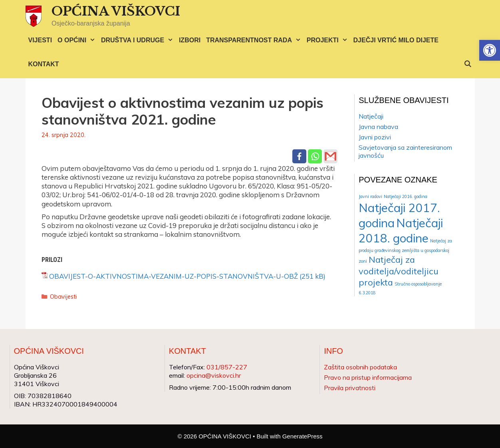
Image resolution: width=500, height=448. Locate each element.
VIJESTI (40, 40)
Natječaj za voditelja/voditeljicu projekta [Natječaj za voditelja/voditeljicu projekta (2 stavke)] (399, 271)
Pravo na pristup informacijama (368, 377)
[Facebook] (299, 156)
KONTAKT (44, 64)
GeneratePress (303, 436)
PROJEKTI (329, 40)
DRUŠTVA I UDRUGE (139, 40)
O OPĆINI (78, 40)
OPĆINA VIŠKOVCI (116, 11)
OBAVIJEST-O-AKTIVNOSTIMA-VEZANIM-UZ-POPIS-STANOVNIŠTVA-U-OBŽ (174, 276)
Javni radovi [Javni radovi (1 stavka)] (370, 196)
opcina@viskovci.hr (214, 375)
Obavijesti (63, 296)
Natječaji (371, 116)
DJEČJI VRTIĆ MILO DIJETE (396, 40)
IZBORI (190, 40)
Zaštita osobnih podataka (360, 367)
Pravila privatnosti (350, 388)
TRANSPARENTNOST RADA (255, 40)
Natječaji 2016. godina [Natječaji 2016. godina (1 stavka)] (406, 196)
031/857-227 (227, 367)
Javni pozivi (375, 137)
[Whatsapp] (315, 156)
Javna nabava (378, 127)
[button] (490, 50)
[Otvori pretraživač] (468, 64)
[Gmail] (330, 156)
